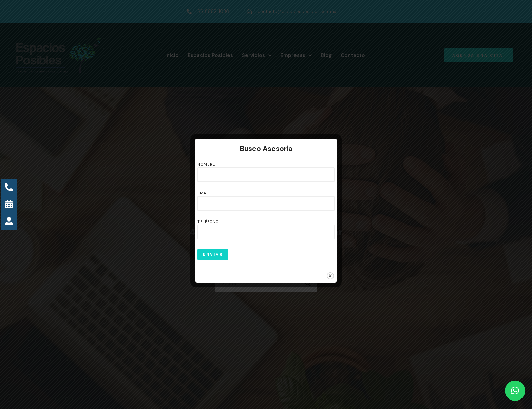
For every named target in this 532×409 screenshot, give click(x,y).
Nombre (266, 170)
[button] (515, 391)
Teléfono (266, 227)
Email (266, 198)
